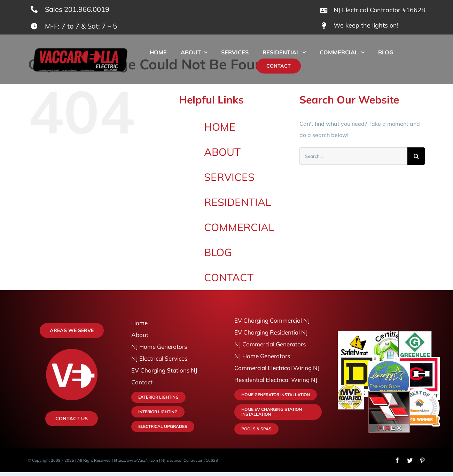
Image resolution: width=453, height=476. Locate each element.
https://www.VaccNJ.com (136, 460)
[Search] (416, 156)
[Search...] (353, 156)
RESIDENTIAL (237, 202)
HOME (220, 127)
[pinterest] (422, 460)
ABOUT (222, 152)
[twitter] (410, 460)
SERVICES (229, 177)
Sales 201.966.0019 (77, 9)
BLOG (218, 252)
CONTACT (229, 277)
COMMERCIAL (239, 227)
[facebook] (397, 460)
